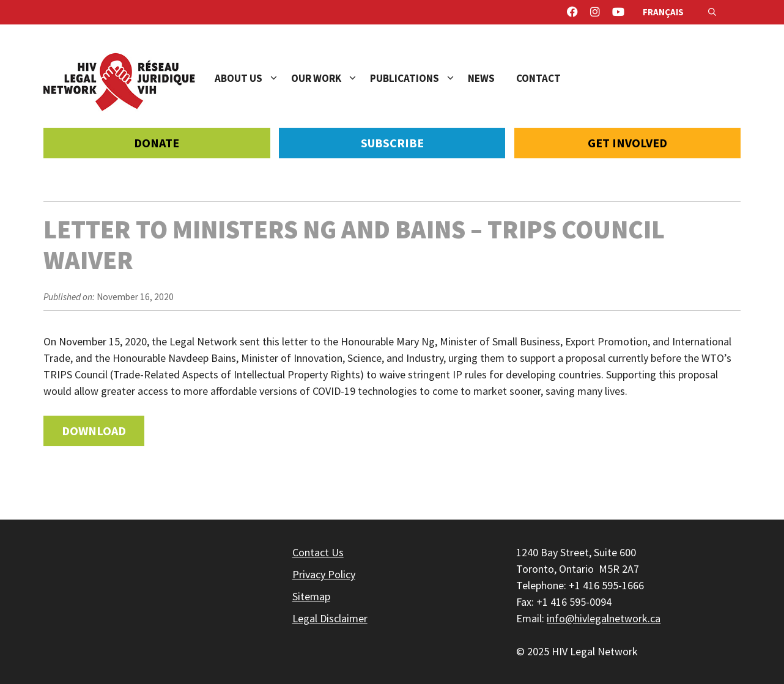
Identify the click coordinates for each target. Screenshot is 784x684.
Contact (538, 78)
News (481, 78)
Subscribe (392, 143)
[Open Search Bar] (712, 12)
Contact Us (318, 552)
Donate (157, 143)
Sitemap (311, 596)
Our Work (331, 78)
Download (94, 431)
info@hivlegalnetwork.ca (604, 618)
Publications (419, 78)
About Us (253, 78)
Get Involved (627, 143)
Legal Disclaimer (330, 618)
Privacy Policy (324, 574)
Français (663, 12)
